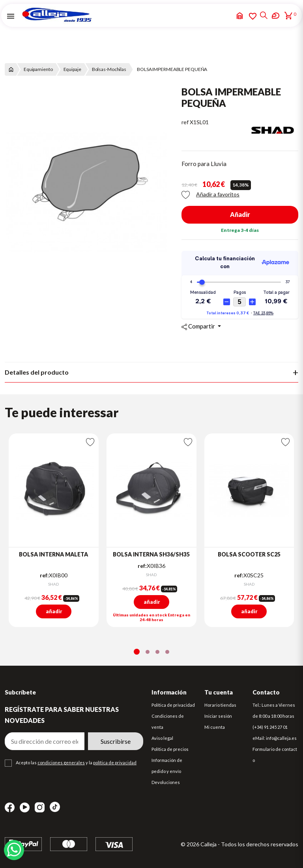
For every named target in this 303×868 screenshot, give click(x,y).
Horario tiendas (220, 705)
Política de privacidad (173, 705)
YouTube (25, 807)
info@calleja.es (281, 738)
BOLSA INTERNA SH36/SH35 (151, 554)
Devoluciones (166, 782)
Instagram (40, 807)
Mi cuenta (215, 727)
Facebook (10, 807)
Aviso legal (162, 738)
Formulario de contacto (275, 755)
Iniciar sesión (218, 716)
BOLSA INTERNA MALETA (53, 554)
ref (185, 122)
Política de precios (170, 749)
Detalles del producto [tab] (37, 372)
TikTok (55, 807)
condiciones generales (61, 763)
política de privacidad (115, 763)
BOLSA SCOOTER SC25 (249, 554)
